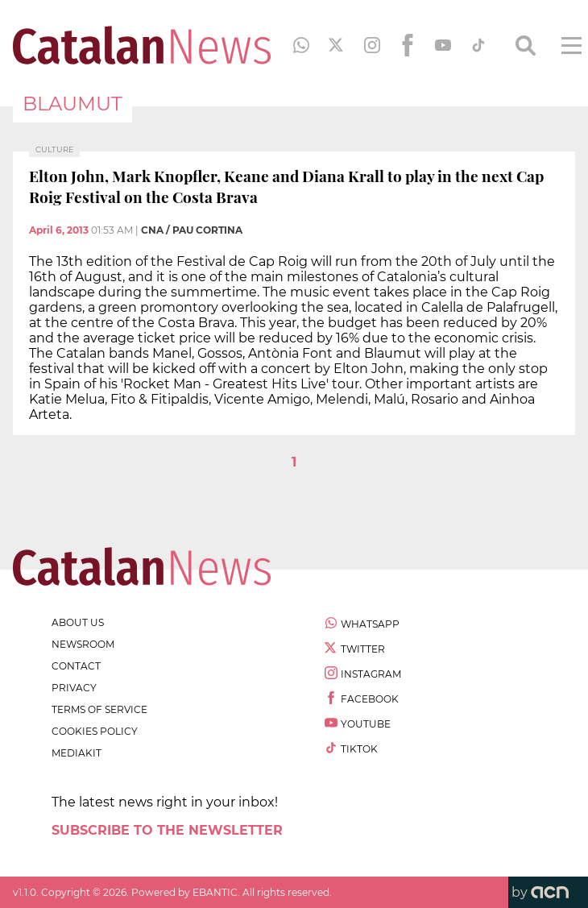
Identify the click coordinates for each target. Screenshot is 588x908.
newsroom (83, 644)
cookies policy (95, 731)
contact (76, 666)
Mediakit (77, 753)
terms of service (99, 709)
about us (78, 622)
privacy (74, 688)
